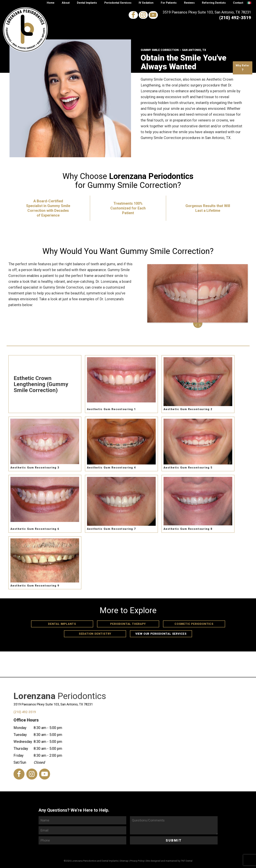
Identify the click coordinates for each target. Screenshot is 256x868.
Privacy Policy (137, 861)
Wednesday (23, 742)
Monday (20, 728)
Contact (238, 3)
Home (51, 3)
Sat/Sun (20, 762)
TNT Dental (187, 861)
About (66, 3)
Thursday (21, 749)
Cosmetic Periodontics (194, 624)
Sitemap (124, 861)
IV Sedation (146, 3)
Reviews (189, 3)
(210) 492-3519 (235, 18)
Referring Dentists (214, 3)
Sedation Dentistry (95, 634)
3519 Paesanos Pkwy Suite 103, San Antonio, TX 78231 (207, 12)
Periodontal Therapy (128, 624)
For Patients (169, 3)
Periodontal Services (118, 3)
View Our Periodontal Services (161, 634)
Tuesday (20, 735)
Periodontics (60, 703)
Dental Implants (87, 3)
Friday (18, 755)
